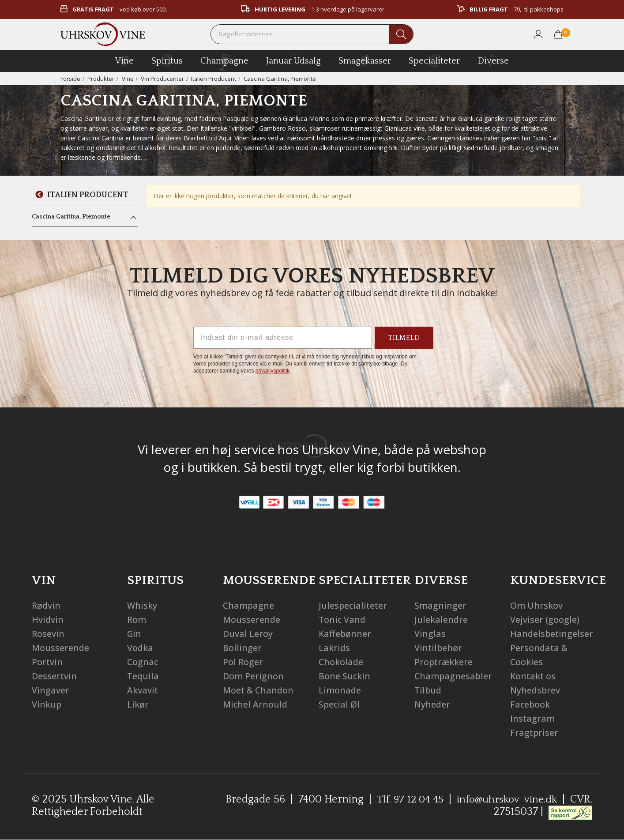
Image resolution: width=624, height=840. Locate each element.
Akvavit (143, 690)
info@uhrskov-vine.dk (530, 799)
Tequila (143, 676)
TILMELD (404, 338)
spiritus (167, 60)
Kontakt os (534, 676)
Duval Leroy (248, 634)
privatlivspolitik (273, 371)
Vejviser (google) (545, 620)
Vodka (140, 648)
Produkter (101, 79)
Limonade (340, 690)
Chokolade (341, 662)
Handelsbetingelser (552, 634)
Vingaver (51, 690)
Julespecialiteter (354, 605)
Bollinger (242, 648)
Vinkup (47, 704)
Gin (135, 634)
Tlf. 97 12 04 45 (431, 799)
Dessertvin (55, 676)
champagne (224, 62)
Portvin (47, 662)
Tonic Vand (343, 620)
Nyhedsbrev (536, 690)
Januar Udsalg (293, 60)
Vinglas (430, 634)
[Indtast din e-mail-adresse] (283, 338)
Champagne (249, 605)
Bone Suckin (345, 676)
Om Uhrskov (537, 605)
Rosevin (48, 634)
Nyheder (433, 704)
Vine (128, 79)
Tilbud (429, 690)
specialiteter (434, 60)
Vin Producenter (162, 79)
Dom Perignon (254, 676)
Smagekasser (365, 60)
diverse (493, 60)
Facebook (530, 704)
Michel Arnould (256, 704)
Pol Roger (243, 662)
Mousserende (61, 648)
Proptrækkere (444, 662)
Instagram (533, 718)
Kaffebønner (345, 634)
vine (124, 60)
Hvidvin (48, 620)
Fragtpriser (535, 733)
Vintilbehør (439, 648)
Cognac (143, 662)
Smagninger (441, 605)
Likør (138, 704)
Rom (137, 620)
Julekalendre (441, 620)
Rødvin (46, 605)
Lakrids (335, 648)
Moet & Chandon (259, 690)
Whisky (142, 605)
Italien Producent (214, 79)
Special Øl (340, 704)
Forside (70, 79)
